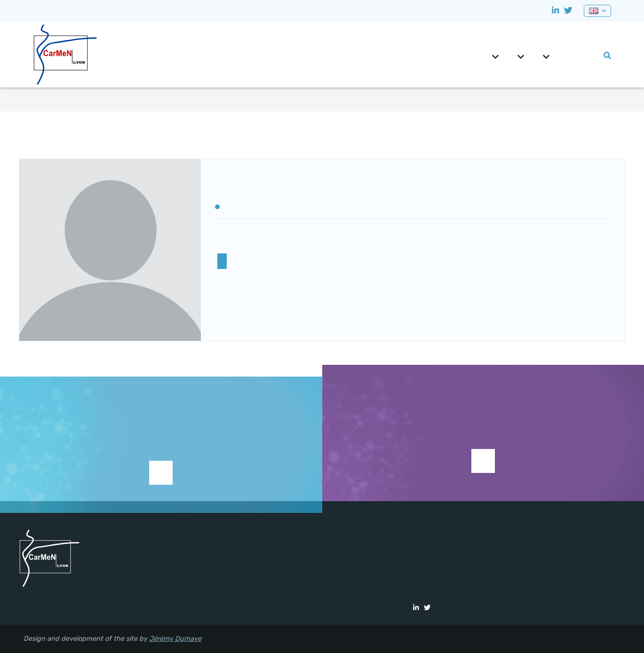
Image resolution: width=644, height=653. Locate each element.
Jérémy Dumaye (175, 639)
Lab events (592, 56)
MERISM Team (222, 261)
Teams (521, 57)
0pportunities (578, 56)
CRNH (564, 56)
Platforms (546, 57)
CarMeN (495, 57)
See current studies (483, 461)
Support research (161, 487)
